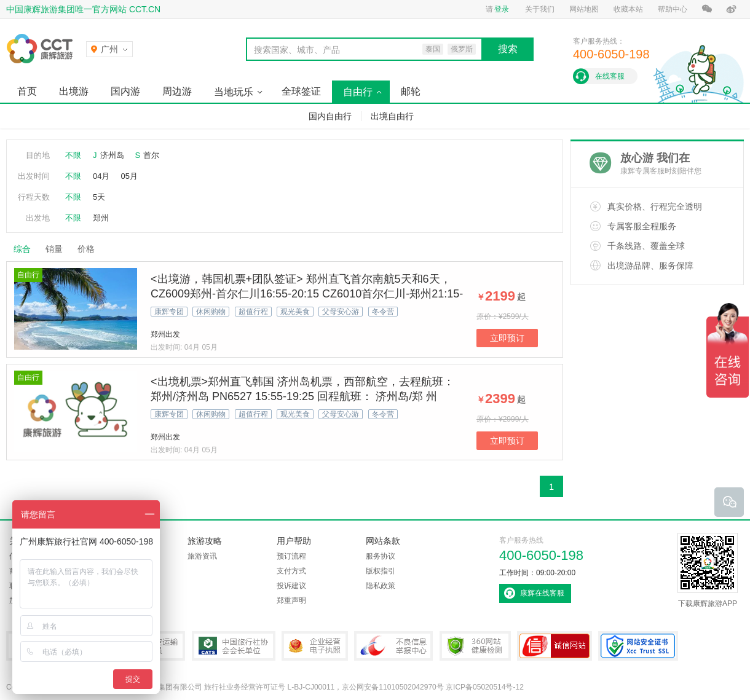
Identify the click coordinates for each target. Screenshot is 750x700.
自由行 (358, 92)
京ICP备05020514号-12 (485, 687)
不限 (73, 155)
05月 (129, 176)
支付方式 (291, 571)
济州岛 (112, 155)
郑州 (101, 218)
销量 (54, 249)
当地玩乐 (234, 92)
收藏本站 (628, 9)
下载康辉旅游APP (708, 570)
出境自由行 (392, 116)
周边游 (177, 91)
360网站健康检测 (475, 646)
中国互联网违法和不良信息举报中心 (393, 646)
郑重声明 (291, 600)
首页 (27, 91)
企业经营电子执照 (315, 646)
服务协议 (381, 556)
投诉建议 (291, 586)
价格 (91, 249)
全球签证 (301, 91)
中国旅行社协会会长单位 (234, 646)
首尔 (151, 155)
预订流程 (291, 556)
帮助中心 (673, 9)
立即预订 (507, 338)
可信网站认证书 (555, 646)
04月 (101, 176)
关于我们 (540, 9)
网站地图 (584, 9)
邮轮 (411, 91)
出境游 (74, 91)
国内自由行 (330, 116)
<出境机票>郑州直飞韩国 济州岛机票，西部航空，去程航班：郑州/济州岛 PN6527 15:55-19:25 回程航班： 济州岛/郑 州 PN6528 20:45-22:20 (302, 396)
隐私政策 (381, 586)
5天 (99, 197)
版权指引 (381, 571)
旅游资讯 (202, 556)
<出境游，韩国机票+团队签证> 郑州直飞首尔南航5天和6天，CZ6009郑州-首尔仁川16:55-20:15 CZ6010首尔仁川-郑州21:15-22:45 (307, 294)
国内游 (125, 91)
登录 (502, 9)
